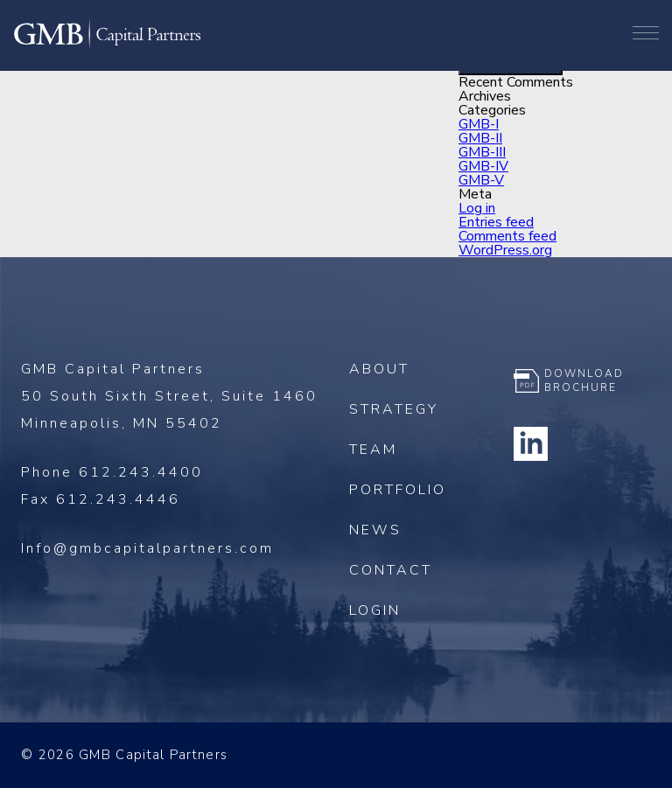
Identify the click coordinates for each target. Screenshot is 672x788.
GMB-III (482, 152)
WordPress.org (505, 250)
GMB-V (481, 180)
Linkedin (531, 443)
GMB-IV (483, 166)
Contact (391, 570)
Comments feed (507, 236)
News (375, 530)
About (379, 369)
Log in (477, 208)
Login (375, 610)
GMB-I (479, 124)
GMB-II (480, 138)
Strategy (394, 409)
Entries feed (496, 222)
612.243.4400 (141, 472)
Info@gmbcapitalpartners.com (147, 548)
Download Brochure (584, 380)
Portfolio (398, 490)
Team (373, 450)
